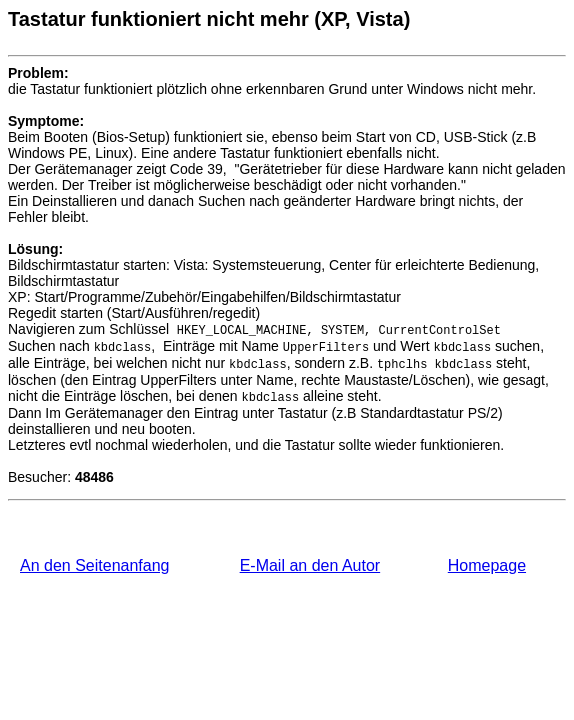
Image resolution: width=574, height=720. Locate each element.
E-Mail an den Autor (310, 565)
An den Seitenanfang (94, 565)
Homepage (487, 565)
